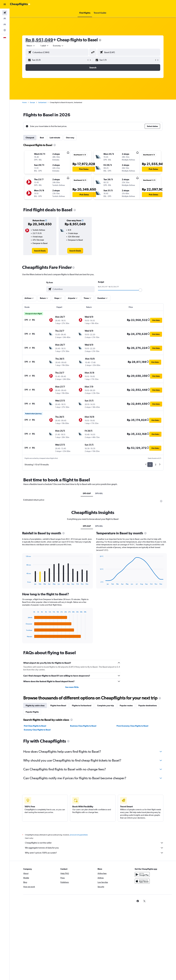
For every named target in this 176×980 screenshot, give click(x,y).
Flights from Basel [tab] (58, 706)
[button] (5, 4)
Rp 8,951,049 (39, 40)
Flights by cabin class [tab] (35, 706)
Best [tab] (42, 138)
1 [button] (150, 465)
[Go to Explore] (5, 30)
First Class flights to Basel (35, 726)
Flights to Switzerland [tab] (82, 706)
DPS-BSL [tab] (99, 493)
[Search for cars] (5, 24)
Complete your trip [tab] (106, 706)
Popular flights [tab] (32, 712)
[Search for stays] (5, 19)
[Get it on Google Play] (142, 874)
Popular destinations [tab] (148, 706)
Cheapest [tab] (30, 138)
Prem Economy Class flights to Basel (132, 726)
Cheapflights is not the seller (94, 843)
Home (24, 102)
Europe (32, 102)
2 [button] (156, 465)
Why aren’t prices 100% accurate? (94, 853)
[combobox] (58, 46)
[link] (40, 251)
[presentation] (100, 40)
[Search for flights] (5, 13)
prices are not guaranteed (79, 835)
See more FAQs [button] (72, 687)
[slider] (140, 290)
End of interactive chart (24, 637)
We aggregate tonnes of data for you (94, 848)
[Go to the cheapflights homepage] (20, 4)
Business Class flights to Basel (83, 726)
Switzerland (42, 102)
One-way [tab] (70, 138)
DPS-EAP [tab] (87, 493)
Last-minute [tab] (55, 138)
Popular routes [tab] (126, 706)
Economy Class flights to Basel (37, 730)
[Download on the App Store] (142, 881)
